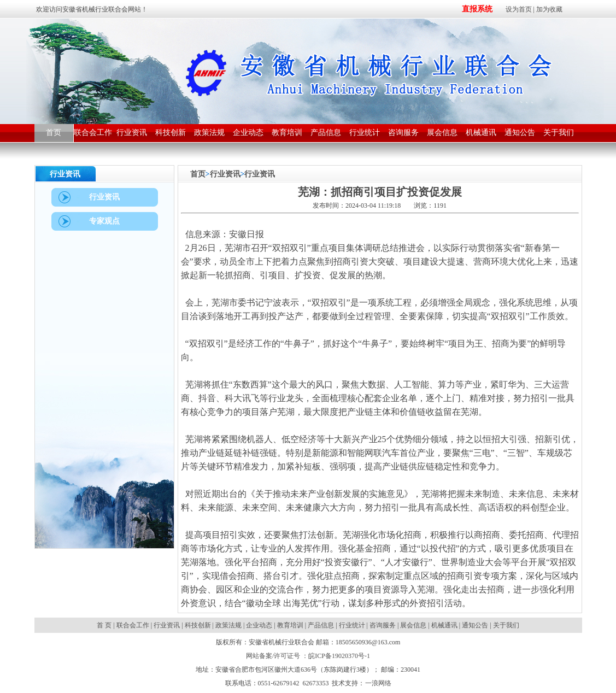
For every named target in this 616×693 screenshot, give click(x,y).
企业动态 (259, 625)
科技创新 (198, 625)
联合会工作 (133, 625)
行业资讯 (225, 174)
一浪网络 (378, 683)
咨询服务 (383, 625)
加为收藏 (549, 9)
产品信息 (321, 625)
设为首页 (519, 9)
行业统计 (352, 625)
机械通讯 (444, 625)
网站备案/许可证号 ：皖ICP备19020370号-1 (308, 656)
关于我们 (506, 625)
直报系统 (477, 9)
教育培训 (290, 625)
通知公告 (475, 625)
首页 (198, 174)
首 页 (105, 625)
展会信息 (413, 625)
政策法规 (228, 625)
